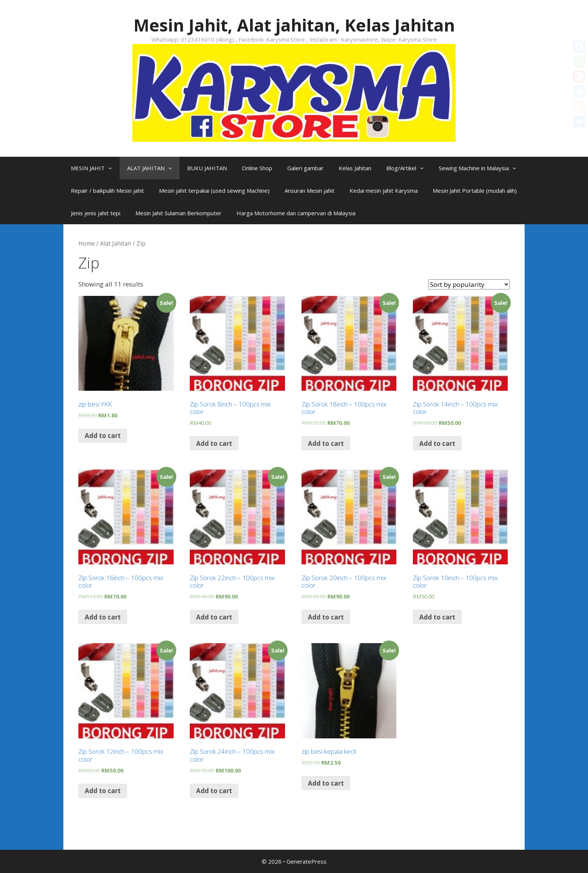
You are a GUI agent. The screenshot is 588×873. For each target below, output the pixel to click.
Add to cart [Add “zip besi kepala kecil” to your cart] (326, 783)
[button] (112, 168)
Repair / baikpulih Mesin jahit (107, 190)
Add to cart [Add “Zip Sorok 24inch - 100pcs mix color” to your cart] (214, 791)
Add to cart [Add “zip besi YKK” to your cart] (103, 436)
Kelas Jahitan (355, 168)
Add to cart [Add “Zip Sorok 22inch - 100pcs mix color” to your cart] (214, 617)
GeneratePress (307, 861)
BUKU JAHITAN (207, 168)
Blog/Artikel (409, 168)
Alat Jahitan (116, 243)
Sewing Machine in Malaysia (481, 168)
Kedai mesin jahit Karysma (384, 190)
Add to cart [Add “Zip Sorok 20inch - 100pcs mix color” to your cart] (326, 617)
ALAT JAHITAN (153, 168)
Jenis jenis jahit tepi (96, 213)
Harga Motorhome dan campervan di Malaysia (296, 213)
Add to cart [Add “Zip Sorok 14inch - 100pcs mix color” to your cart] (437, 443)
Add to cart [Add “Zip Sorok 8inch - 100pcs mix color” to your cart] (214, 443)
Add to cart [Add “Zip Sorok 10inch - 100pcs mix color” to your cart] (437, 617)
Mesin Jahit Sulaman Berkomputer (178, 213)
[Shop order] (469, 284)
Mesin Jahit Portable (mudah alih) (475, 190)
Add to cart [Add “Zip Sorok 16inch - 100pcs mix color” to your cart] (103, 617)
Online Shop (257, 168)
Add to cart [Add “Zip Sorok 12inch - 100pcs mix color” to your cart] (103, 791)
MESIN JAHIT (95, 168)
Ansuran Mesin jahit (310, 190)
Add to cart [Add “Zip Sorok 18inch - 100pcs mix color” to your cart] (326, 443)
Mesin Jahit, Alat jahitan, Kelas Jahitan (294, 25)
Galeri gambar (305, 168)
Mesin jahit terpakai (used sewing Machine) (214, 190)
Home (87, 243)
